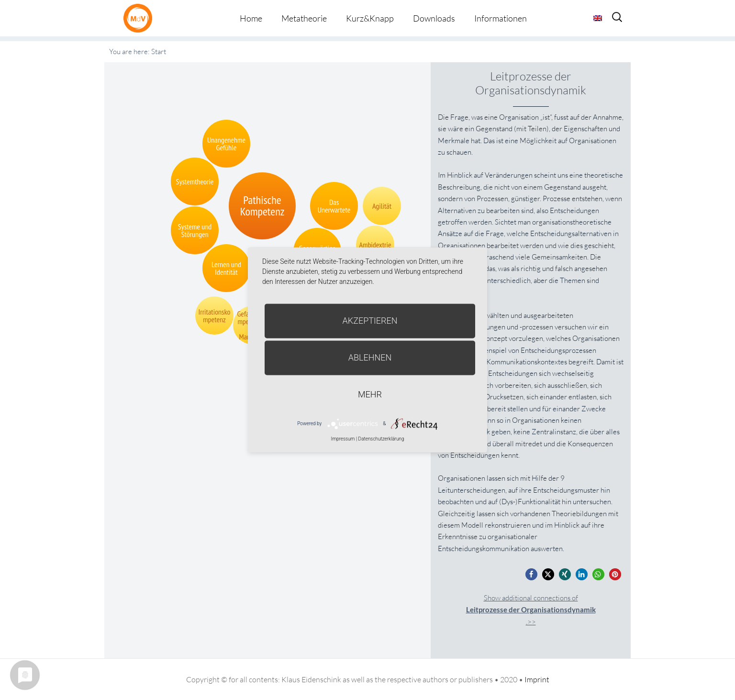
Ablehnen (370, 357)
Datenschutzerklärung (381, 439)
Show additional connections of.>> (531, 610)
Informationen (501, 18)
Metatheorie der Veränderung (140, 18)
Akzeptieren (370, 321)
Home (251, 18)
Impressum (343, 439)
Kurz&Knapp (370, 18)
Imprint (537, 679)
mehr (370, 394)
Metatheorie (304, 18)
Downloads (434, 18)
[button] (531, 574)
